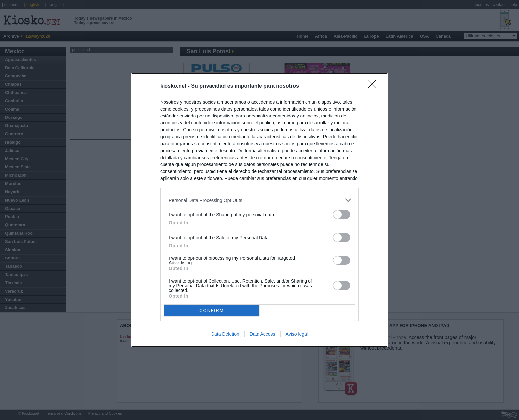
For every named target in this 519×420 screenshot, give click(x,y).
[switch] (342, 215)
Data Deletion (225, 334)
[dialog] (259, 210)
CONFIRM (212, 311)
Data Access (262, 334)
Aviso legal (297, 334)
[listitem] (259, 200)
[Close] (374, 86)
